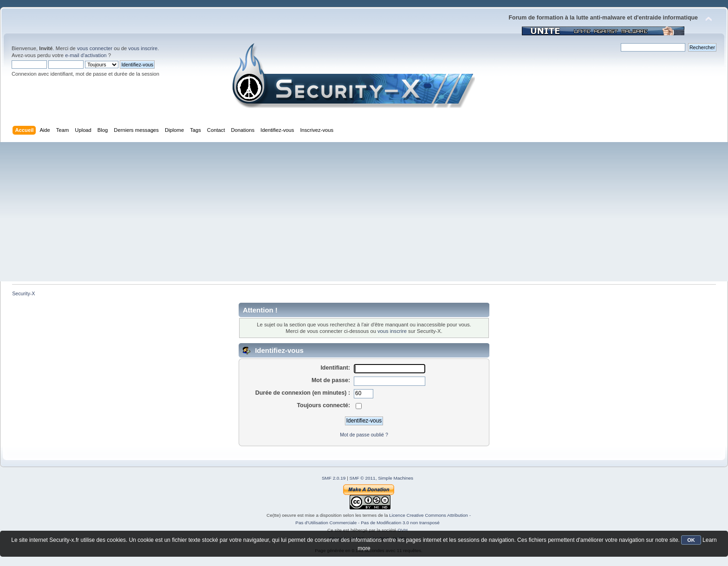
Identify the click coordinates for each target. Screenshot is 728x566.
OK (691, 540)
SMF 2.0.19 (334, 478)
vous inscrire (143, 48)
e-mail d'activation (86, 55)
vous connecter (95, 48)
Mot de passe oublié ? (364, 435)
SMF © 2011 (363, 478)
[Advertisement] (364, 212)
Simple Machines (396, 478)
